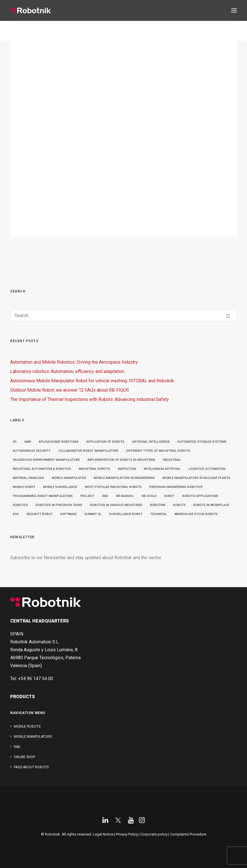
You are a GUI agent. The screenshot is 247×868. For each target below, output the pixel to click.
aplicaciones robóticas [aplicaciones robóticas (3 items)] (59, 442)
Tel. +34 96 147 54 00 (32, 679)
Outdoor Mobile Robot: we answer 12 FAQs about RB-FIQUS (70, 390)
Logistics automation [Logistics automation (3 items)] (207, 469)
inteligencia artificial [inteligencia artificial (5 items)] (162, 469)
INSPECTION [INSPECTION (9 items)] (127, 469)
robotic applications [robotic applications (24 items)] (200, 496)
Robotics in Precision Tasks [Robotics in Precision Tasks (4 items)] (59, 505)
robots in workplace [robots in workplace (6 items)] (211, 505)
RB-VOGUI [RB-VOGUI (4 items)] (149, 496)
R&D (17, 747)
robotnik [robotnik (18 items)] (158, 505)
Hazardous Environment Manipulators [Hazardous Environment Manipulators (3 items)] (46, 460)
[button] (234, 10)
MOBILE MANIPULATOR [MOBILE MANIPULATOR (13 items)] (69, 478)
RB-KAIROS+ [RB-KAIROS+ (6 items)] (125, 496)
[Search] (123, 315)
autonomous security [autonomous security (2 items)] (32, 451)
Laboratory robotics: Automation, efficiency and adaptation (67, 371)
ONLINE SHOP (24, 757)
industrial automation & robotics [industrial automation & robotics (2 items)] (42, 469)
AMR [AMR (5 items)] (28, 442)
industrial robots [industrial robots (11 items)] (94, 469)
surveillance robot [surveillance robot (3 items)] (126, 514)
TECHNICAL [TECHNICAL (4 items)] (159, 514)
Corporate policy (154, 834)
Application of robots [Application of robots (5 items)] (105, 442)
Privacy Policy (127, 834)
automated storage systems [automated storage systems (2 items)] (202, 442)
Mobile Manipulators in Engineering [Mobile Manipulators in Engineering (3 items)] (124, 478)
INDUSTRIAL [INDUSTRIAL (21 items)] (172, 460)
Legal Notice (103, 834)
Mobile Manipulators (33, 737)
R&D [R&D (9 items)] (105, 496)
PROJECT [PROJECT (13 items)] (87, 496)
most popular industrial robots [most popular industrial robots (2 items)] (113, 487)
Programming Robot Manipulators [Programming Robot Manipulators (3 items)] (43, 496)
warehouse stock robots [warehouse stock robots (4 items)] (196, 514)
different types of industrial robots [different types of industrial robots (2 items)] (158, 451)
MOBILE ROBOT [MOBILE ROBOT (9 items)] (24, 487)
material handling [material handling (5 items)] (28, 478)
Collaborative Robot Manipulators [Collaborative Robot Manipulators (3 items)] (88, 451)
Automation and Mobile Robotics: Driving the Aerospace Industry (74, 362)
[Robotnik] (31, 10)
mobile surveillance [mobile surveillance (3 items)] (60, 487)
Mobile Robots (27, 726)
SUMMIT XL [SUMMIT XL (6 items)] (93, 514)
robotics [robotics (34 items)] (20, 505)
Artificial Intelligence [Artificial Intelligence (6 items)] (151, 442)
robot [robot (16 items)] (169, 496)
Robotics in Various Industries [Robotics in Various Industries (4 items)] (116, 505)
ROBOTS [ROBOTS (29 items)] (179, 505)
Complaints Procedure (188, 834)
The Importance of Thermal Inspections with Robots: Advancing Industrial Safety (90, 399)
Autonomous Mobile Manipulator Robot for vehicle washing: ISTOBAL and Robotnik (92, 381)
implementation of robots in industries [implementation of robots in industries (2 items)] (121, 460)
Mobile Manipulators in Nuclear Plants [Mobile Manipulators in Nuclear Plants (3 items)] (196, 478)
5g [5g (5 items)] (15, 442)
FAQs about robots (31, 767)
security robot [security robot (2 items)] (40, 514)
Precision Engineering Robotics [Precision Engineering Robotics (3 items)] (176, 487)
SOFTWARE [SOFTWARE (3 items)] (68, 514)
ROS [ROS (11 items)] (16, 514)
